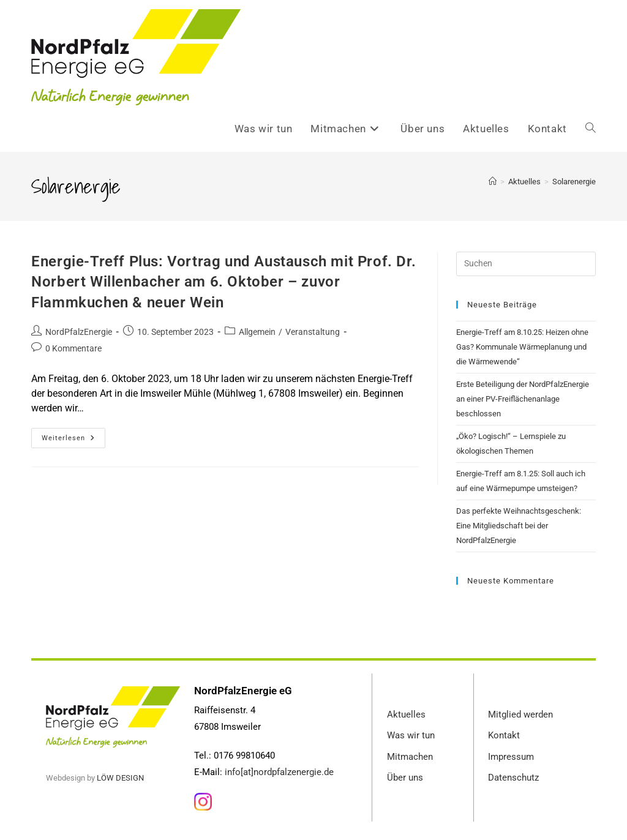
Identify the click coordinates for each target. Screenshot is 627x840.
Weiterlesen (73, 435)
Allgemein (257, 332)
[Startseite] (493, 182)
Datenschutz (513, 778)
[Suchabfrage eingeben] (526, 264)
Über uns (405, 778)
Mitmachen (410, 757)
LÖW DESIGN (120, 778)
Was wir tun (411, 735)
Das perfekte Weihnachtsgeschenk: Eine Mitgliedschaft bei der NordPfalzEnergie (519, 526)
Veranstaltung (313, 332)
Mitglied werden (520, 714)
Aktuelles (406, 714)
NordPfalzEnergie (79, 332)
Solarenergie (574, 182)
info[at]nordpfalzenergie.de (279, 772)
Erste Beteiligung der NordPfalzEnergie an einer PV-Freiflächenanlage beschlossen (523, 399)
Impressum (511, 757)
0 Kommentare (73, 348)
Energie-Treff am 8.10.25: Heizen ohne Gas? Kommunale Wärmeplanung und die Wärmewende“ (522, 347)
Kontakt (504, 735)
